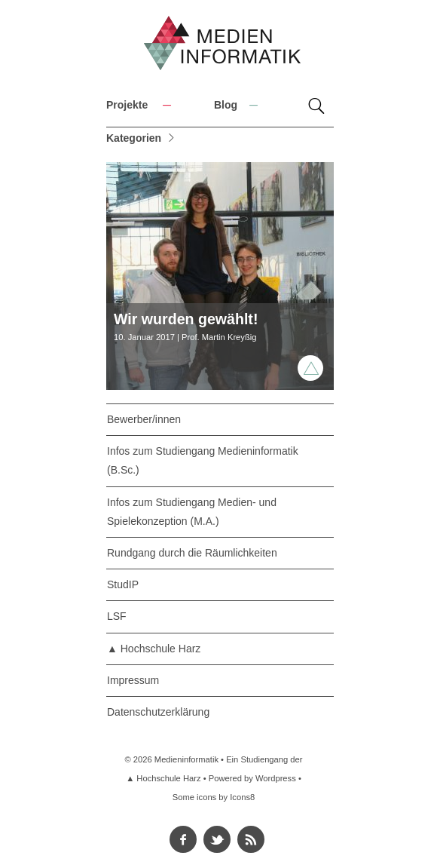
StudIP (123, 584)
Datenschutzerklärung (158, 712)
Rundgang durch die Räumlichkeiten (192, 553)
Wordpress (276, 778)
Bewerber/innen (144, 419)
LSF (117, 616)
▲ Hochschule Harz (154, 649)
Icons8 (242, 797)
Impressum (133, 680)
